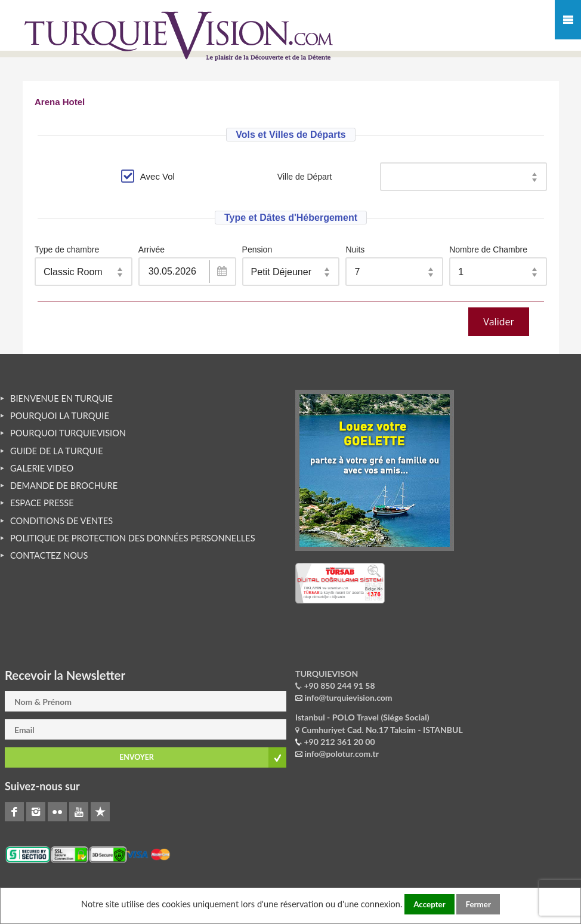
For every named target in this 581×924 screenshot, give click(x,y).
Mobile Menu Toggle (568, 20)
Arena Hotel (60, 102)
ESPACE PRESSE (42, 503)
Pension (257, 250)
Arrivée (152, 250)
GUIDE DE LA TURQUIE (57, 451)
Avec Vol (148, 176)
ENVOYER (136, 757)
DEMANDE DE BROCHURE (64, 486)
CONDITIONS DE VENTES (61, 521)
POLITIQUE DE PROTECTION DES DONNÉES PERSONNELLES (133, 538)
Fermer (478, 904)
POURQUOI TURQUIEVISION (68, 433)
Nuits (355, 250)
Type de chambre (67, 250)
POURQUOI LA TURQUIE (60, 416)
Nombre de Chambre (488, 250)
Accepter (429, 904)
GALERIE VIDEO (42, 468)
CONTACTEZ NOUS (49, 555)
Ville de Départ (305, 177)
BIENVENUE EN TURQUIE (61, 398)
